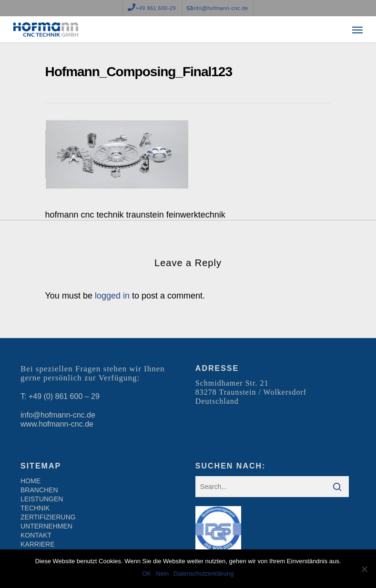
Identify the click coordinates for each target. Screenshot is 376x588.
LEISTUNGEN (42, 499)
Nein (162, 573)
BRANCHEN (39, 490)
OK (147, 573)
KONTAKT (36, 535)
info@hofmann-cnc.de (58, 415)
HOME (30, 481)
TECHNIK (35, 508)
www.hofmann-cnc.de (57, 424)
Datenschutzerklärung (203, 573)
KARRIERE (38, 544)
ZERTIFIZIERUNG (48, 517)
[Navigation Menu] (357, 30)
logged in (112, 296)
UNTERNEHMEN (46, 526)
